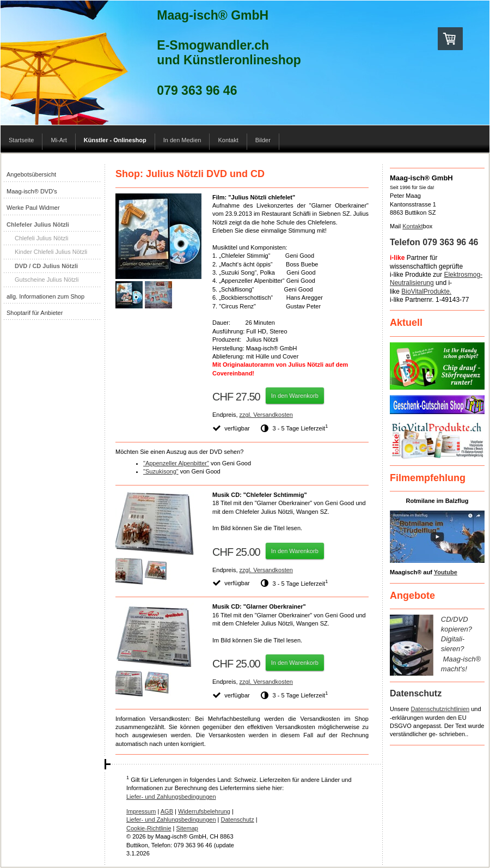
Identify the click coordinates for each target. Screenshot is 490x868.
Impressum (141, 811)
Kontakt (412, 226)
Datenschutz (238, 820)
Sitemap (187, 828)
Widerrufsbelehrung (204, 811)
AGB (167, 811)
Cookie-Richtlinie (149, 828)
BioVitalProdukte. (426, 292)
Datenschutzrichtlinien (440, 709)
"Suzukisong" (161, 471)
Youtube (446, 572)
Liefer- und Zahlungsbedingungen (171, 797)
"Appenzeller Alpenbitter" (176, 463)
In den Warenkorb (295, 396)
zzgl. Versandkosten (266, 415)
